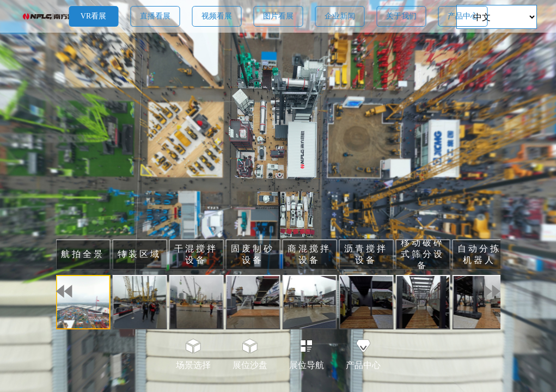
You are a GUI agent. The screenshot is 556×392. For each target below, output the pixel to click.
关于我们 (401, 16)
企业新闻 (340, 16)
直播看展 (155, 16)
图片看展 (278, 16)
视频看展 (217, 16)
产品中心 (463, 16)
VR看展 (93, 16)
